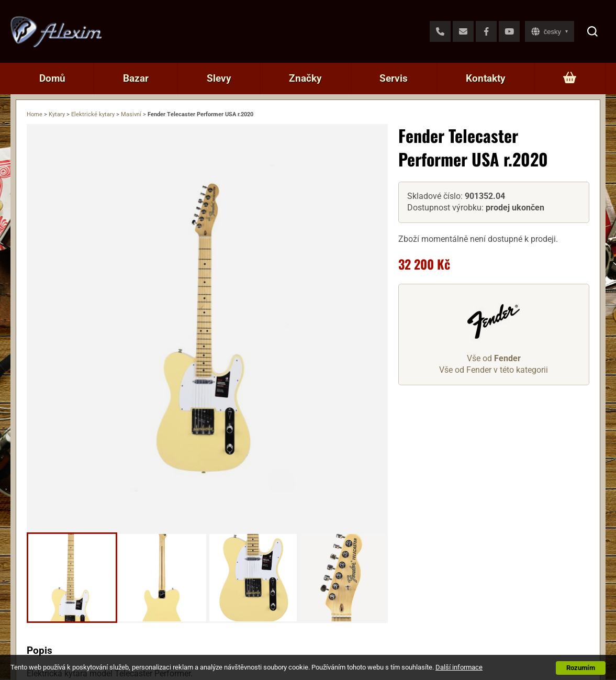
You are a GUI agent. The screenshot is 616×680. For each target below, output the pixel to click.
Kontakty (486, 78)
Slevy (219, 78)
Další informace (459, 667)
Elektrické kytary (93, 114)
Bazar (136, 78)
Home (35, 114)
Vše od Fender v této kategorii (494, 370)
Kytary (57, 114)
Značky (305, 78)
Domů (52, 78)
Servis (394, 78)
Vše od (494, 358)
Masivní (131, 114)
